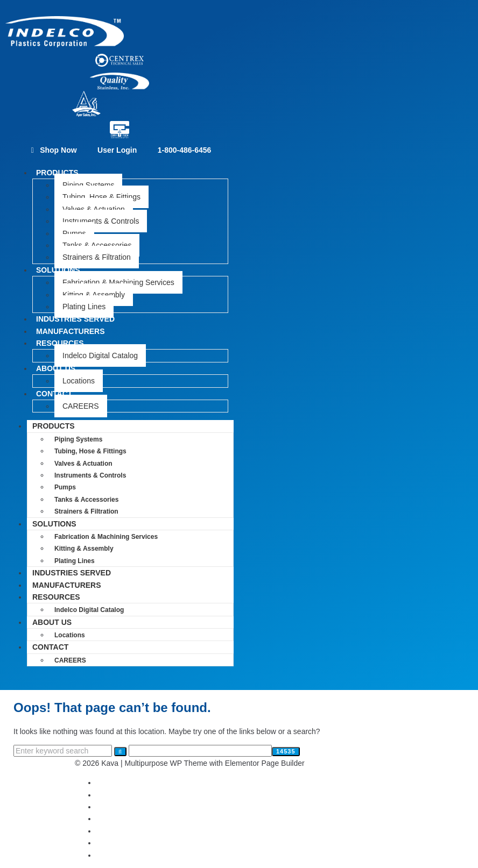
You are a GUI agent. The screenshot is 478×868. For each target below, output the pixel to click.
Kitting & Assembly (94, 295)
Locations (79, 381)
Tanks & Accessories (97, 245)
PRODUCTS (57, 173)
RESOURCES (60, 343)
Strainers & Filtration (97, 257)
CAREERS (81, 406)
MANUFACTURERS (67, 585)
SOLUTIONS (58, 270)
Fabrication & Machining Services (118, 282)
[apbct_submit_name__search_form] (286, 752)
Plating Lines (75, 561)
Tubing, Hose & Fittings (101, 197)
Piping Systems (88, 185)
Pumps (74, 233)
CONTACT (54, 394)
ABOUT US (56, 368)
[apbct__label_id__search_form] (200, 751)
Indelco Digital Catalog (100, 355)
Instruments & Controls (101, 221)
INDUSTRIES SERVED (72, 573)
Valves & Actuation (94, 209)
